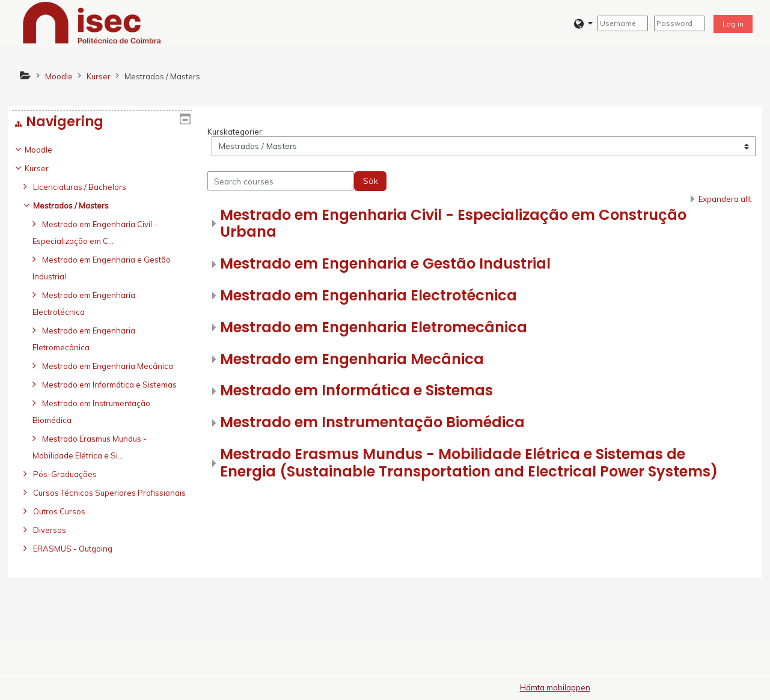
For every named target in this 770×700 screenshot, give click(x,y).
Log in (733, 24)
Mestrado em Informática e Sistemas (356, 390)
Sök (371, 181)
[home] (92, 22)
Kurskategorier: (236, 132)
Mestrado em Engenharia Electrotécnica (368, 295)
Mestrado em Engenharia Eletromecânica (374, 327)
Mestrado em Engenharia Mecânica (352, 359)
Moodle (47, 150)
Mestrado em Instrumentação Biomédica (372, 422)
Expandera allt (725, 199)
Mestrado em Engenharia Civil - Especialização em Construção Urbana (453, 224)
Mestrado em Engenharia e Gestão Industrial (385, 263)
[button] (583, 24)
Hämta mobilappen (555, 687)
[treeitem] (102, 374)
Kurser (46, 168)
